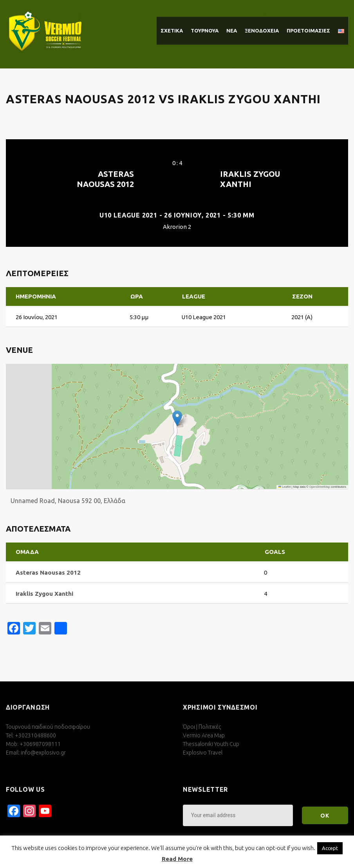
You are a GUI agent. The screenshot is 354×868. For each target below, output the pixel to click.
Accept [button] (330, 848)
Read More (177, 859)
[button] (177, 418)
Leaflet (285, 487)
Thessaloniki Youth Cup (211, 744)
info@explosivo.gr (43, 753)
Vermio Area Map (204, 735)
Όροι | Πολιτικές (202, 727)
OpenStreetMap (320, 487)
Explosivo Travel (203, 753)
